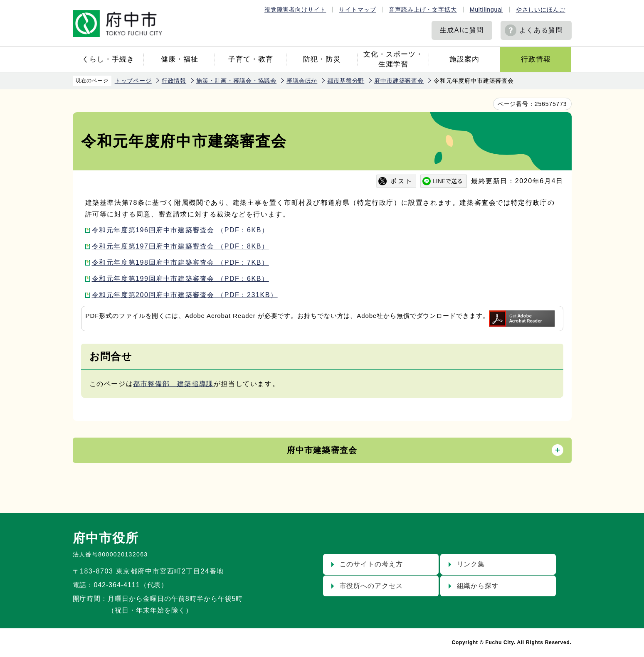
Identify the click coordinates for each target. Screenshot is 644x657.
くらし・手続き (108, 59)
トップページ (133, 81)
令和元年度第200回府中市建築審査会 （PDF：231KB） (185, 295)
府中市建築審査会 (399, 81)
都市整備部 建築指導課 (173, 384)
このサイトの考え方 (371, 564)
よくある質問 (541, 30)
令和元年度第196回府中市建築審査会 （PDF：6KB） (180, 230)
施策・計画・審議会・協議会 (236, 81)
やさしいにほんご (541, 10)
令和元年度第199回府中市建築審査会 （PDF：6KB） (180, 279)
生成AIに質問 (462, 30)
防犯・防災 (322, 59)
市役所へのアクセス (371, 586)
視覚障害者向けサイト (295, 10)
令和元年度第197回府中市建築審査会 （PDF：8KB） (180, 246)
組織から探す (478, 586)
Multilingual (486, 10)
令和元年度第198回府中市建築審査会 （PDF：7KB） (180, 262)
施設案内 (464, 59)
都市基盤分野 (346, 81)
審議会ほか (302, 81)
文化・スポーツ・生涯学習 (393, 59)
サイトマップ (357, 10)
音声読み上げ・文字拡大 (423, 10)
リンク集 (471, 564)
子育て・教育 (251, 59)
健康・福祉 (180, 59)
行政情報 (536, 59)
